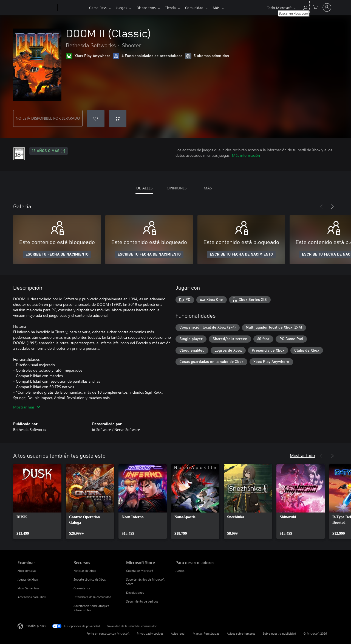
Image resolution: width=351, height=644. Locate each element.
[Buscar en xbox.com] (305, 7)
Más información (246, 155)
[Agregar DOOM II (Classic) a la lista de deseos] (96, 119)
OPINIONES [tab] (177, 188)
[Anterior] (321, 207)
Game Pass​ (98, 8)
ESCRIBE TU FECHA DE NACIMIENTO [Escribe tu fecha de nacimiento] (57, 254)
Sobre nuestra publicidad (279, 633)
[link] (37, 502)
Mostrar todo (302, 455)
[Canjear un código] (118, 119)
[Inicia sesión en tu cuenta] (327, 7)
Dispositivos (148, 8)
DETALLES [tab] (144, 188)
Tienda (174, 8)
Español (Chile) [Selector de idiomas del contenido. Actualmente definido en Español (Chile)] (36, 626)
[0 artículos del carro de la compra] (315, 7)
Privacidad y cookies (150, 633)
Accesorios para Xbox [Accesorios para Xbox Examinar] (32, 597)
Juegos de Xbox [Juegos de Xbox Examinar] (28, 579)
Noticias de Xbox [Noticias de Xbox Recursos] (85, 571)
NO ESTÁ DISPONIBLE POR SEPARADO (48, 118)
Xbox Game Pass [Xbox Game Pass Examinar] (29, 588)
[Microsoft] (36, 8)
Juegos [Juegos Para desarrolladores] (180, 571)
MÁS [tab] (208, 188)
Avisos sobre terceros (241, 633)
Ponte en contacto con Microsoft (108, 633)
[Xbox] (73, 8)
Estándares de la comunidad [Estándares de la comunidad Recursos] (92, 597)
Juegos (123, 8)
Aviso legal (178, 633)
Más (222, 8)
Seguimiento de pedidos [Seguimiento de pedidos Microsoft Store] (142, 601)
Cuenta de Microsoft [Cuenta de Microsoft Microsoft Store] (140, 571)
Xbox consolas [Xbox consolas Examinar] (27, 571)
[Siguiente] (332, 207)
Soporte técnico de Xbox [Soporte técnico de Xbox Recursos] (90, 579)
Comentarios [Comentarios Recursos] (82, 588)
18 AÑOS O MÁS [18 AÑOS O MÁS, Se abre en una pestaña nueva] (49, 151)
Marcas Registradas (206, 633)
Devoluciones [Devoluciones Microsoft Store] (135, 593)
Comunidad (199, 8)
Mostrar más (27, 407)
